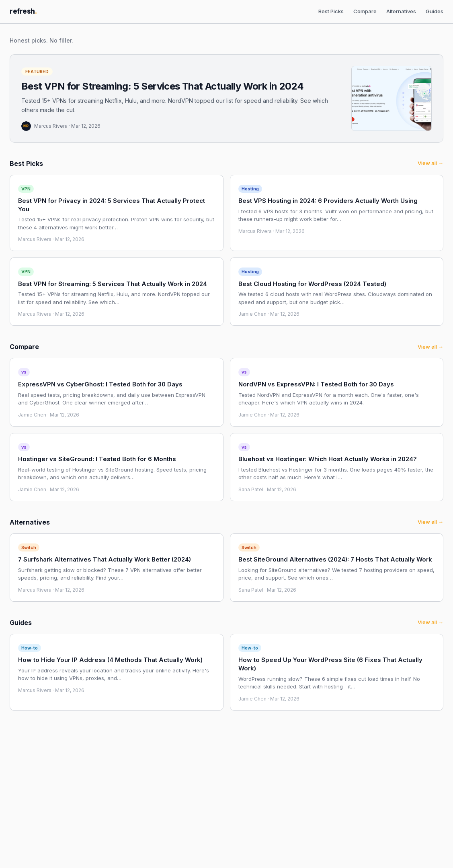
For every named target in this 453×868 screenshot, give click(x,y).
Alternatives (401, 11)
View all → (430, 163)
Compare (365, 11)
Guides (435, 11)
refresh (23, 11)
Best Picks (331, 11)
